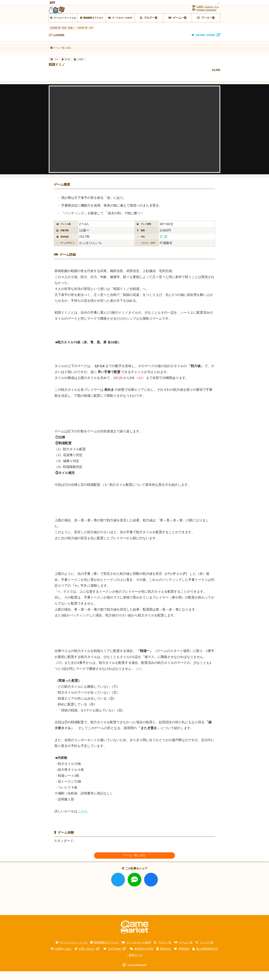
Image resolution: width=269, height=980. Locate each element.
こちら (83, 820)
